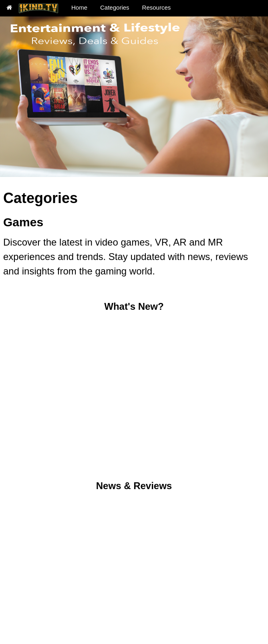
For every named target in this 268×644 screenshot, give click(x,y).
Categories (115, 7)
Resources (157, 7)
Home (79, 7)
